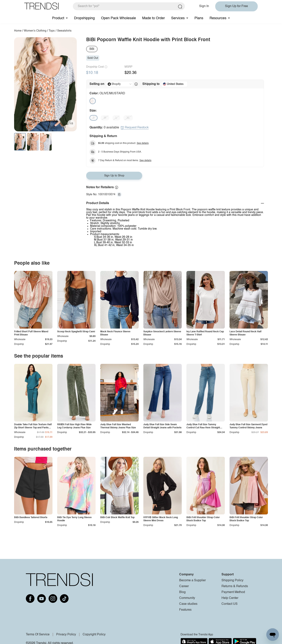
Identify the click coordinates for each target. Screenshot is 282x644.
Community (187, 598)
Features (185, 610)
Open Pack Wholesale (118, 18)
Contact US (230, 604)
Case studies (188, 604)
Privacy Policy (66, 635)
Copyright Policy (94, 635)
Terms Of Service (38, 635)
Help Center (230, 598)
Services (178, 18)
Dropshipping (84, 18)
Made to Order (154, 18)
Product (58, 18)
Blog (182, 592)
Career (184, 586)
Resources (218, 18)
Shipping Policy (232, 580)
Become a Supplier (193, 580)
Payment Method (233, 592)
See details (143, 143)
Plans (199, 18)
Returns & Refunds (235, 586)
